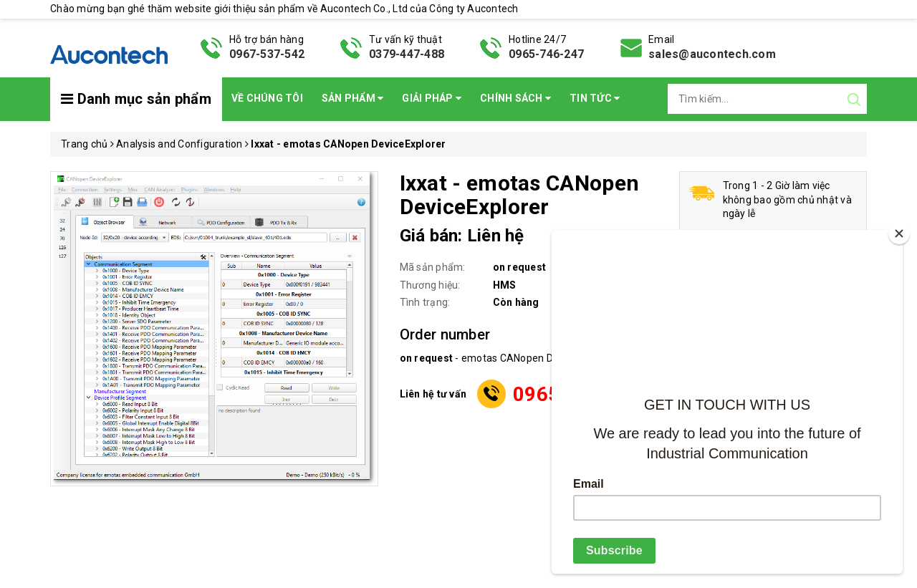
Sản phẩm (353, 98)
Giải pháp (432, 98)
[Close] (899, 233)
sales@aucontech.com (712, 54)
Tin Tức (595, 98)
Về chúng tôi (267, 98)
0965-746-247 (546, 54)
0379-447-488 (407, 54)
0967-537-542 (267, 54)
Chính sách (515, 98)
